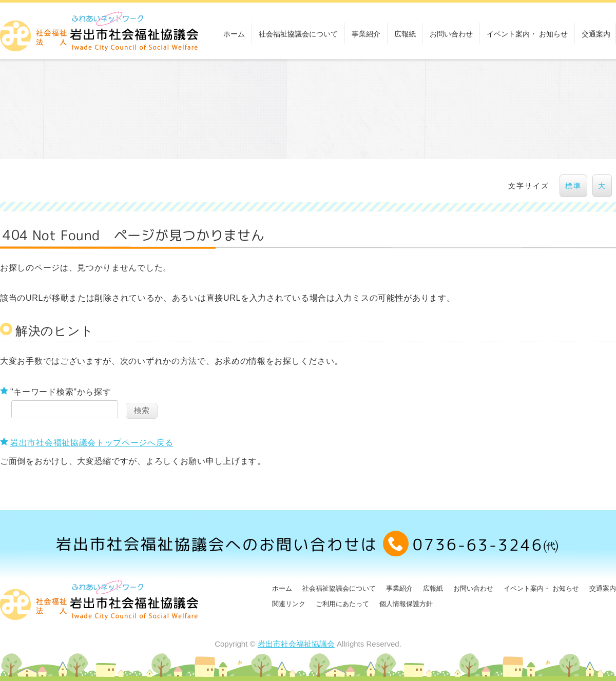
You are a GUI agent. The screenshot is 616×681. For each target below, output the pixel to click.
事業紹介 (366, 34)
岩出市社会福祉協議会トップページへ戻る (92, 443)
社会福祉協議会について (298, 34)
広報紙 (405, 34)
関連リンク (289, 604)
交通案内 (596, 34)
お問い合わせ (451, 34)
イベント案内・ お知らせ (527, 34)
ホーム (234, 34)
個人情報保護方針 (406, 604)
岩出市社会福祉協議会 (296, 644)
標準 (573, 186)
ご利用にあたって (342, 604)
